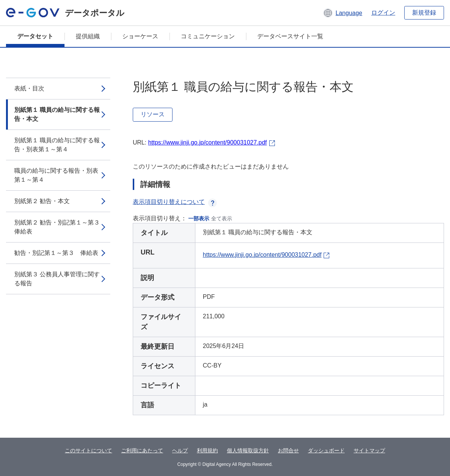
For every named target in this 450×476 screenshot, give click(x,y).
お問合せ (288, 450)
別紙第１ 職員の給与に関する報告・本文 (57, 114)
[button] (343, 13)
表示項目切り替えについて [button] (175, 202)
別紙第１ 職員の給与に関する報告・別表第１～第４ (57, 145)
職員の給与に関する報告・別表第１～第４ (56, 175)
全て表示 (222, 218)
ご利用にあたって (142, 450)
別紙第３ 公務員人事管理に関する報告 (57, 279)
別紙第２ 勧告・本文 (42, 201)
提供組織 (88, 36)
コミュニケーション (208, 36)
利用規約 (207, 450)
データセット (35, 36)
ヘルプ (180, 450)
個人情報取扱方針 (248, 450)
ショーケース (140, 36)
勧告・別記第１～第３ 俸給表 (56, 253)
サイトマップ (369, 450)
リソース (153, 114)
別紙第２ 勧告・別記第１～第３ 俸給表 (60, 227)
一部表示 (199, 218)
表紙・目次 (29, 88)
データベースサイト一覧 (290, 36)
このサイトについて (88, 450)
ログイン (383, 13)
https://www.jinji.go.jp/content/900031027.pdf (208, 142)
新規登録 (424, 13)
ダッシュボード (326, 450)
